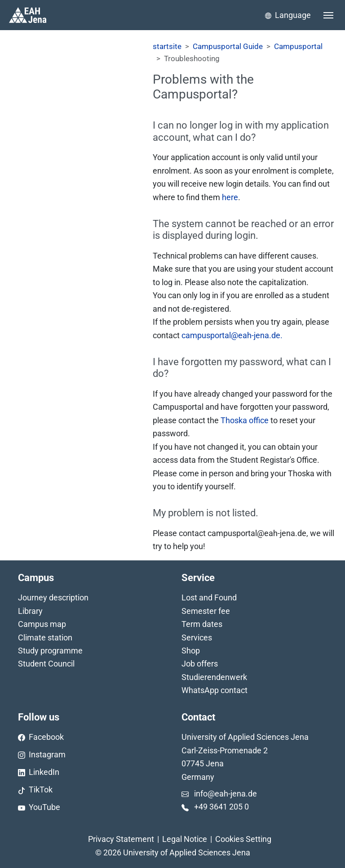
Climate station (45, 638)
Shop (191, 651)
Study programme (50, 651)
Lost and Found (209, 597)
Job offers (200, 664)
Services (197, 638)
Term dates (202, 624)
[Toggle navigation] (328, 15)
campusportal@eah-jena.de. (232, 335)
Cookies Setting (243, 839)
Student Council (46, 664)
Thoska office (245, 420)
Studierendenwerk (214, 677)
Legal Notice (185, 839)
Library (30, 611)
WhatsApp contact (215, 690)
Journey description (53, 597)
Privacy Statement (121, 839)
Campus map (42, 624)
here (230, 197)
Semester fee (206, 611)
